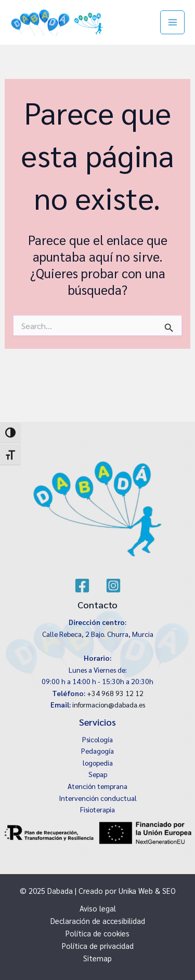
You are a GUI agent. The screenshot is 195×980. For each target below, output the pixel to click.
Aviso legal (98, 908)
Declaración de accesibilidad (98, 921)
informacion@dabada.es (109, 704)
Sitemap (97, 958)
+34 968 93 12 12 (115, 693)
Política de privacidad (98, 945)
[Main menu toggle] (172, 23)
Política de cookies (97, 933)
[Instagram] (113, 586)
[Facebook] (82, 586)
